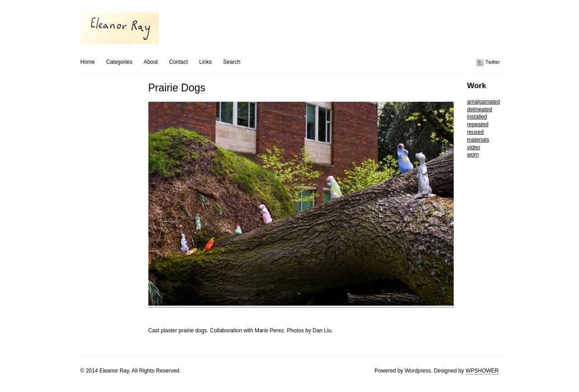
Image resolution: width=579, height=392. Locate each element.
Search (232, 62)
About (151, 62)
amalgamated (484, 102)
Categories (119, 62)
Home (88, 62)
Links (205, 62)
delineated (480, 109)
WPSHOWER (482, 371)
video (474, 147)
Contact (178, 62)
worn (473, 155)
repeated (478, 124)
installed (477, 117)
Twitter (493, 62)
